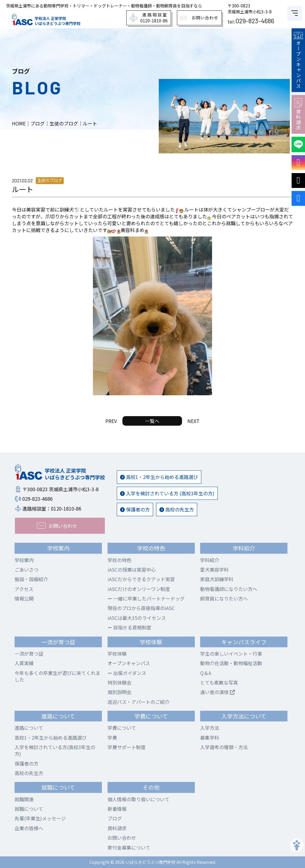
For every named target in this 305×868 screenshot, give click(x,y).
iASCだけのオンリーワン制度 (139, 589)
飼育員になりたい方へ (224, 598)
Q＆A (206, 673)
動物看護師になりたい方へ (229, 589)
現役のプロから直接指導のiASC (141, 608)
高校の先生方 (177, 509)
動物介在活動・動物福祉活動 (231, 663)
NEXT (193, 421)
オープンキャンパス (298, 60)
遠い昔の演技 (217, 692)
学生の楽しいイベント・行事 (231, 654)
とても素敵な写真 (219, 682)
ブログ (115, 818)
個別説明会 (119, 692)
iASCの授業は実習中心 (132, 570)
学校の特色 (119, 560)
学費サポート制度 (127, 747)
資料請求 (298, 114)
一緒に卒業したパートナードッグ (146, 598)
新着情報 (117, 809)
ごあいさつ (27, 570)
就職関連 (24, 799)
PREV (111, 421)
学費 (112, 738)
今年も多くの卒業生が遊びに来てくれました (57, 676)
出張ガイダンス (127, 673)
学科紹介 (210, 560)
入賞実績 (24, 663)
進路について (29, 728)
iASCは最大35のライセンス (137, 618)
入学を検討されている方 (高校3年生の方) (167, 493)
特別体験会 (119, 682)
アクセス (24, 589)
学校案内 (24, 560)
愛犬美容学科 (214, 570)
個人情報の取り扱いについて (139, 799)
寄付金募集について (129, 847)
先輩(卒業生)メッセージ (40, 818)
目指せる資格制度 (129, 627)
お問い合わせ (122, 838)
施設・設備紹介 (31, 579)
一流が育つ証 (29, 654)
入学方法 (210, 728)
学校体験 (117, 654)
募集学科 (210, 738)
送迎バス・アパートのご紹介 (139, 702)
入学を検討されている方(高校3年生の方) (55, 750)
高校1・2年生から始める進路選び (159, 477)
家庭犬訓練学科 (217, 579)
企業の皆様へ (29, 828)
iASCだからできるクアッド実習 (141, 579)
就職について (29, 809)
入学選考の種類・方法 (224, 747)
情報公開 (24, 598)
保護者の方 (135, 509)
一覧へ (152, 421)
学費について (122, 728)
